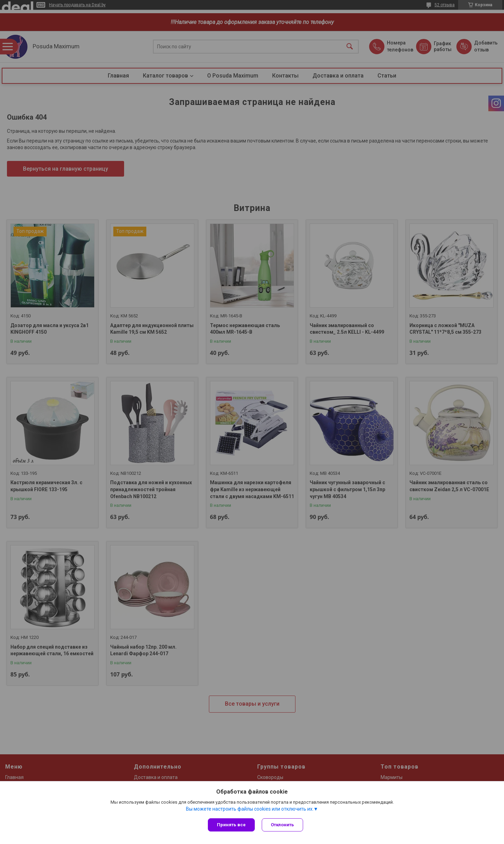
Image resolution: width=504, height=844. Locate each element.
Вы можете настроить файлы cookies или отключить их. (250, 809)
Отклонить (282, 825)
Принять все (231, 825)
